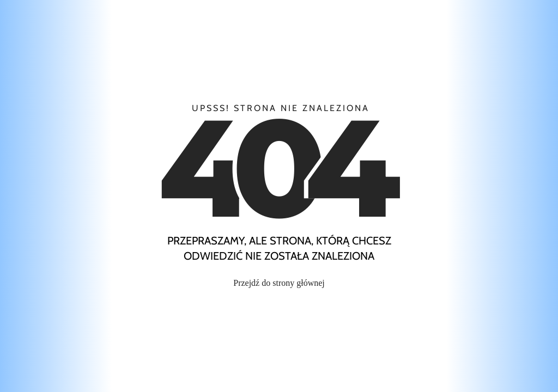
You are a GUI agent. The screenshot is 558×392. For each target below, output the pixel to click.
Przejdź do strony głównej (279, 283)
